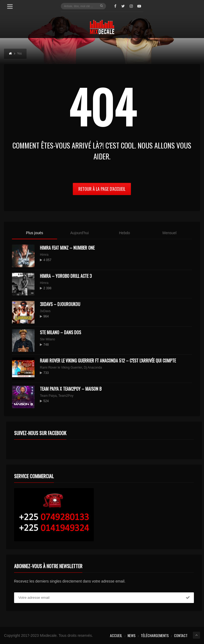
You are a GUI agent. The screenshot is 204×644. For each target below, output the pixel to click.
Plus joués (35, 233)
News (131, 635)
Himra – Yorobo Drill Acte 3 (66, 276)
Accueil (116, 635)
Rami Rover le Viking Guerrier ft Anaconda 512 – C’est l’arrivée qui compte (108, 361)
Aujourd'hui (80, 233)
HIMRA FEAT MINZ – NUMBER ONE (67, 248)
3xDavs (45, 311)
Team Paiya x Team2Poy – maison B (71, 389)
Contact (181, 635)
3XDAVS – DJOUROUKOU (60, 304)
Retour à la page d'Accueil (102, 189)
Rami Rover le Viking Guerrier (61, 368)
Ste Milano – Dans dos (60, 332)
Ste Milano (47, 339)
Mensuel (169, 233)
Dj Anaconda (93, 368)
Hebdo (124, 233)
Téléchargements (155, 635)
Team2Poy (66, 396)
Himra (44, 255)
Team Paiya (48, 396)
